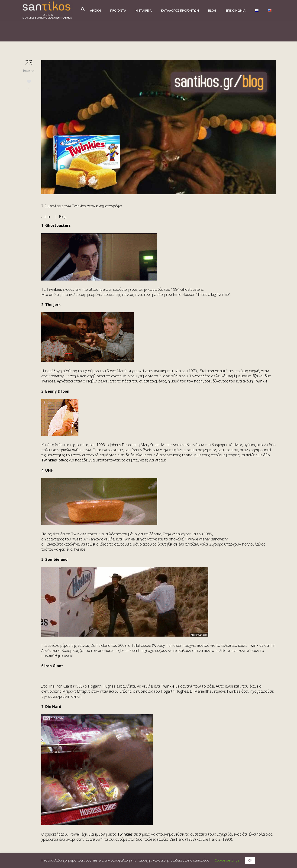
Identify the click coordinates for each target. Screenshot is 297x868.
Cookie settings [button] (227, 860)
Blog (63, 217)
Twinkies (54, 289)
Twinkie (261, 381)
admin (46, 217)
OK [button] (250, 860)
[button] (83, 10)
